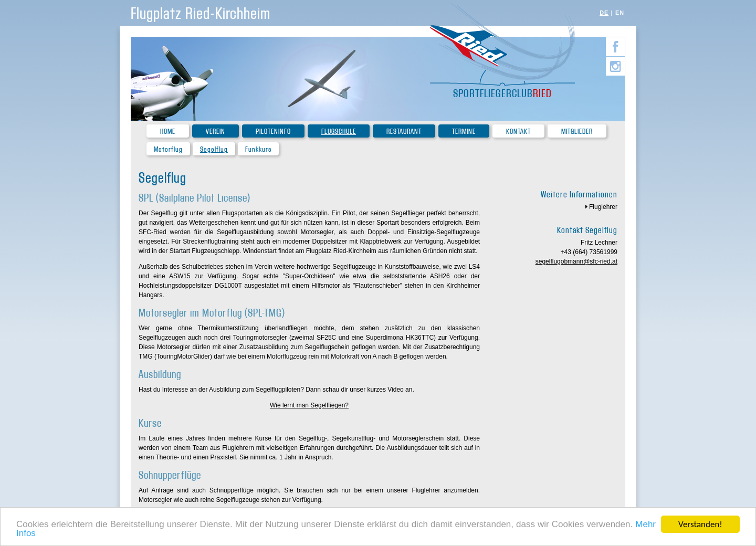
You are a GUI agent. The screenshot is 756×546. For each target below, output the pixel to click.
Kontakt (518, 132)
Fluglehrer (603, 207)
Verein (216, 132)
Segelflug (214, 149)
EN (620, 13)
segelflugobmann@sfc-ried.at (576, 261)
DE (604, 13)
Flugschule (339, 132)
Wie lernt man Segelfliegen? (309, 405)
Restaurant (404, 132)
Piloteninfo (273, 132)
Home (168, 132)
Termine (464, 132)
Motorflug (168, 149)
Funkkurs (258, 149)
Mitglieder (577, 132)
